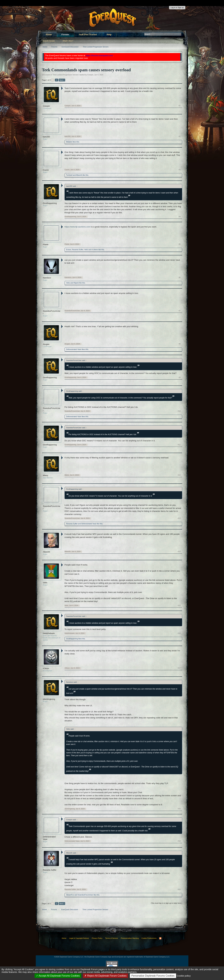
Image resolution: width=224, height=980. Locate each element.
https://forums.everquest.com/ (99, 55)
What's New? (68, 41)
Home (49, 34)
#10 (179, 411)
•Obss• (46, 668)
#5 (180, 244)
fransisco (47, 278)
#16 (179, 633)
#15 (179, 605)
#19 (179, 841)
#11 (179, 445)
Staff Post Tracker (88, 34)
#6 (180, 277)
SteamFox (70, 895)
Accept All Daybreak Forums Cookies (58, 976)
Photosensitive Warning (130, 938)
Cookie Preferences (149, 938)
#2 (180, 136)
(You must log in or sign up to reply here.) (167, 903)
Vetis (86, 250)
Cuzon (46, 170)
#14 (179, 551)
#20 (179, 889)
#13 (179, 518)
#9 (180, 377)
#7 (180, 311)
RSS (160, 938)
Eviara (69, 250)
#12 (179, 475)
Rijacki (76, 283)
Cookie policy (184, 976)
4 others (95, 250)
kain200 (47, 137)
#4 (180, 217)
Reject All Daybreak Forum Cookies (105, 976)
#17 (179, 668)
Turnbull (69, 175)
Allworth (79, 175)
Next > (62, 80)
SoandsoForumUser (52, 312)
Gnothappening (50, 203)
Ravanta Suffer (78, 250)
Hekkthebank (49, 633)
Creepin (90, 75)
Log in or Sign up (177, 7)
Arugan (46, 344)
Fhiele (46, 245)
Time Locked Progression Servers (66, 75)
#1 (180, 106)
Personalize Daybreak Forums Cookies (153, 976)
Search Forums (49, 41)
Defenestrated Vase (74, 349)
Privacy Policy (97, 938)
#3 (180, 170)
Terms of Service (112, 938)
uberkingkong (49, 699)
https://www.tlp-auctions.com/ (78, 227)
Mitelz (46, 475)
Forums (65, 34)
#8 (180, 344)
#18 (179, 809)
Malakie (69, 142)
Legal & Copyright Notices (79, 938)
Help (109, 34)
